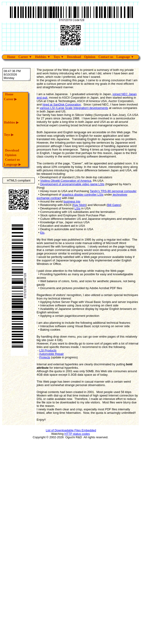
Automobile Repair (51, 354)
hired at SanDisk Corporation (62, 104)
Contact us (106, 57)
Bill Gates (114, 205)
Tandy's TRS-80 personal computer (113, 191)
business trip (72, 201)
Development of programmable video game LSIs (72, 184)
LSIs (77, 208)
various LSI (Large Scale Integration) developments (74, 108)
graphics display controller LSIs (83, 195)
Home (11, 57)
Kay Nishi (79, 205)
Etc (42, 233)
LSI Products (48, 350)
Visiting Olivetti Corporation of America (66, 181)
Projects (45, 357)
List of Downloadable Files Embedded (71, 430)
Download (74, 57)
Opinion (90, 57)
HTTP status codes (77, 434)
